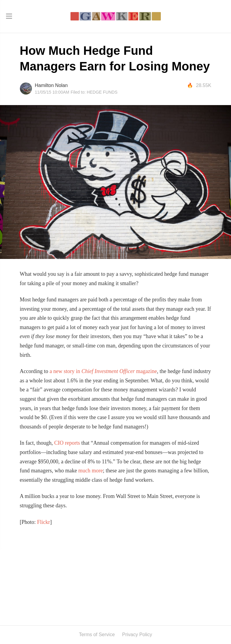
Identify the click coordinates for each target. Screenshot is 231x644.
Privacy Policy (137, 635)
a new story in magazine (103, 371)
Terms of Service (97, 635)
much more (91, 471)
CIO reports (68, 443)
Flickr (44, 522)
